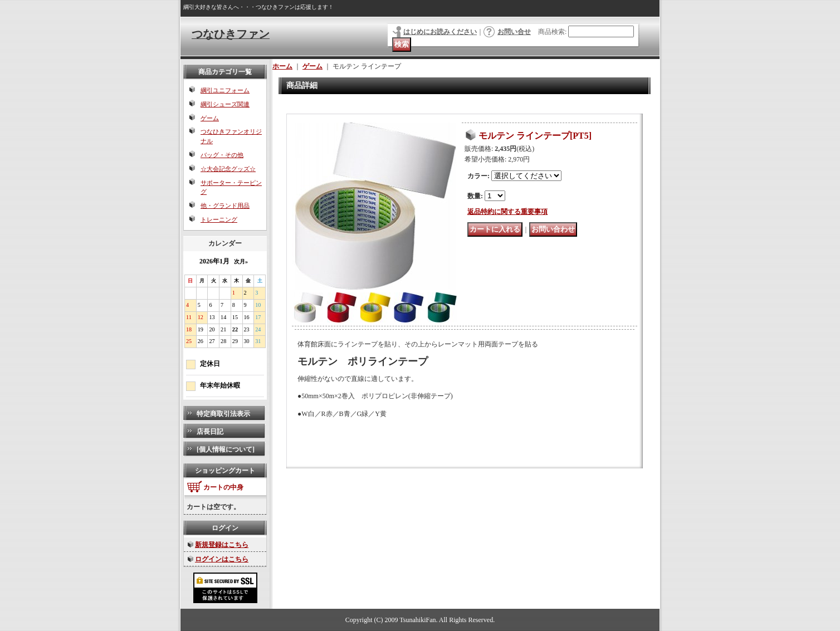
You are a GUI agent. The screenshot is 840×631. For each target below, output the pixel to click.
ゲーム (210, 118)
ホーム (282, 66)
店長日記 (210, 432)
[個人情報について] (226, 449)
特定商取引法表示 (223, 414)
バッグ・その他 (222, 155)
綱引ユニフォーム (225, 90)
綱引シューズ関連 (225, 104)
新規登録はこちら (222, 545)
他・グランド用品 (225, 206)
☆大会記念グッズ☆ (228, 169)
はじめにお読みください (440, 32)
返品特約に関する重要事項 (507, 212)
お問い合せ (514, 32)
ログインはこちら (222, 559)
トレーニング (219, 219)
